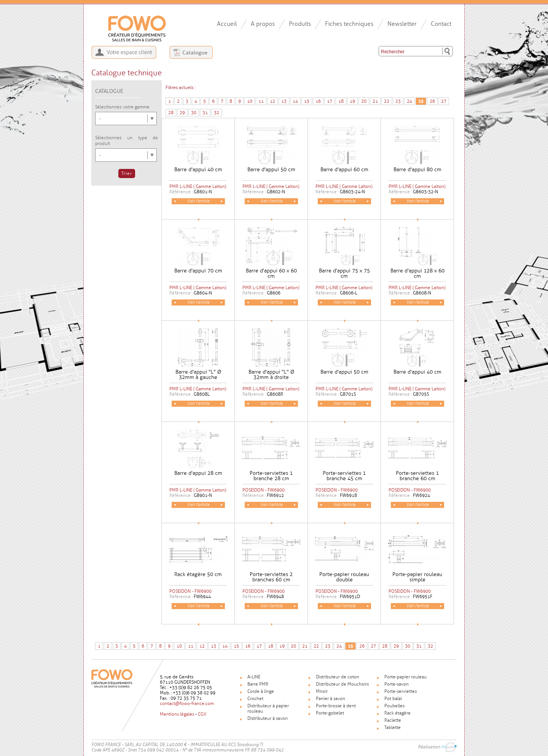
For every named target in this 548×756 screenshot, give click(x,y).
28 (171, 113)
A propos (263, 24)
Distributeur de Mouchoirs (342, 684)
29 (182, 113)
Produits (300, 24)
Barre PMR (258, 684)
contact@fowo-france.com (187, 703)
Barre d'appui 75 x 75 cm (344, 273)
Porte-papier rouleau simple (417, 577)
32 (217, 113)
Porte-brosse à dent (336, 706)
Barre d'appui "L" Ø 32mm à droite (271, 375)
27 (444, 101)
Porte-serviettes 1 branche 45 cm (344, 476)
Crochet (255, 699)
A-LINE (254, 677)
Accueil (227, 24)
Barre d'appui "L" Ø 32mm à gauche (198, 375)
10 (250, 101)
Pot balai (393, 699)
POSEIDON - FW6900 (264, 490)
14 (295, 101)
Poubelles (394, 706)
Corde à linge (261, 691)
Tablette (393, 727)
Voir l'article (198, 201)
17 (330, 101)
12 (272, 101)
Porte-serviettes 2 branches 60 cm (271, 577)
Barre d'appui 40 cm (198, 170)
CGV (202, 714)
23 (398, 101)
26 (432, 101)
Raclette (393, 720)
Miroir (322, 691)
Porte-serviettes (401, 691)
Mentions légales (177, 714)
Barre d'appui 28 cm (198, 473)
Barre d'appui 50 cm (271, 170)
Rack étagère (397, 713)
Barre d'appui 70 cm (198, 271)
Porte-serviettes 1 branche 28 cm (271, 476)
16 (318, 101)
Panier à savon (331, 699)
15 (307, 101)
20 (364, 101)
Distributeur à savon (268, 718)
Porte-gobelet (330, 713)
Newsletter (402, 24)
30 (194, 113)
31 (205, 113)
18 (341, 101)
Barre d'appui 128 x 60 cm (417, 273)
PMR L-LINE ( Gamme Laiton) (198, 186)
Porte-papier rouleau (405, 677)
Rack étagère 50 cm (198, 574)
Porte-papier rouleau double (344, 577)
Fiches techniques (349, 24)
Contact (441, 24)
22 (387, 101)
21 (375, 101)
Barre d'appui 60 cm (344, 170)
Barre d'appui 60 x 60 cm (271, 273)
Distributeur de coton (338, 677)
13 (284, 101)
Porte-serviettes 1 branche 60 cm (417, 476)
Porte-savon (397, 684)
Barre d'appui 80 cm (417, 170)
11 (261, 101)
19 (352, 101)
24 (409, 101)
